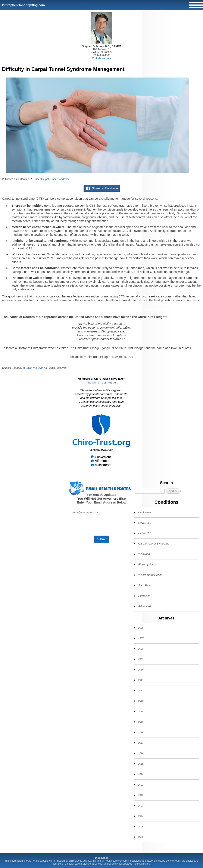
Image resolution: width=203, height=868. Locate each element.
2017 (141, 743)
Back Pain (145, 512)
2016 (141, 732)
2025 (141, 827)
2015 (141, 722)
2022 (141, 795)
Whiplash (144, 554)
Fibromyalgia (146, 564)
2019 (141, 764)
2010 (141, 670)
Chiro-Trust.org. (35, 368)
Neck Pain (145, 523)
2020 (141, 774)
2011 (141, 680)
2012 (141, 691)
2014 (141, 711)
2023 (141, 806)
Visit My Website (101, 58)
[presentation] (101, 526)
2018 (141, 753)
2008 (141, 649)
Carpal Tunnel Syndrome (55, 179)
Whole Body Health (150, 575)
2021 (141, 785)
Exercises (144, 596)
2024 (141, 816)
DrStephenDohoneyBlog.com (24, 5)
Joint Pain (144, 585)
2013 (141, 701)
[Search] (150, 491)
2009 (141, 659)
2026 (141, 837)
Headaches (145, 533)
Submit (101, 539)
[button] (173, 491)
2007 (141, 638)
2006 (141, 628)
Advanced (145, 606)
